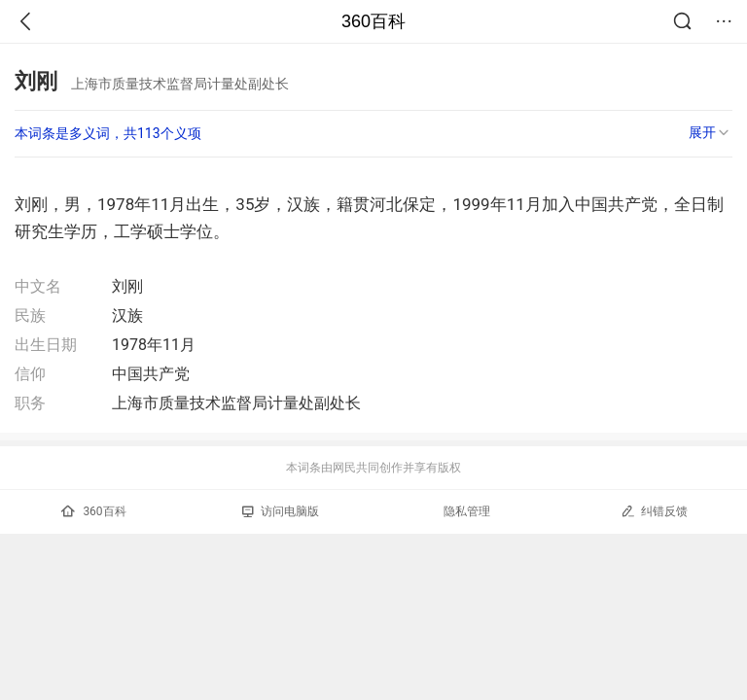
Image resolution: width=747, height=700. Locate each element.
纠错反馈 (654, 511)
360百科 (373, 21)
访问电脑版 (281, 511)
